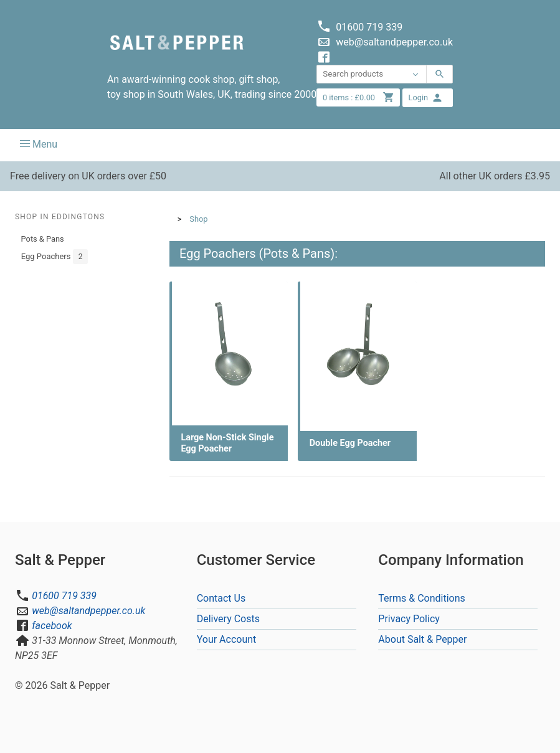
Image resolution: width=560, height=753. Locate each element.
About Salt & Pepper (422, 639)
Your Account (227, 639)
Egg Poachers (55, 257)
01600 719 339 (64, 596)
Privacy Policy (409, 619)
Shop (198, 219)
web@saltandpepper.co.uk (88, 611)
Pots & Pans (43, 239)
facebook (52, 626)
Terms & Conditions (422, 598)
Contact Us (221, 598)
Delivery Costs (228, 619)
